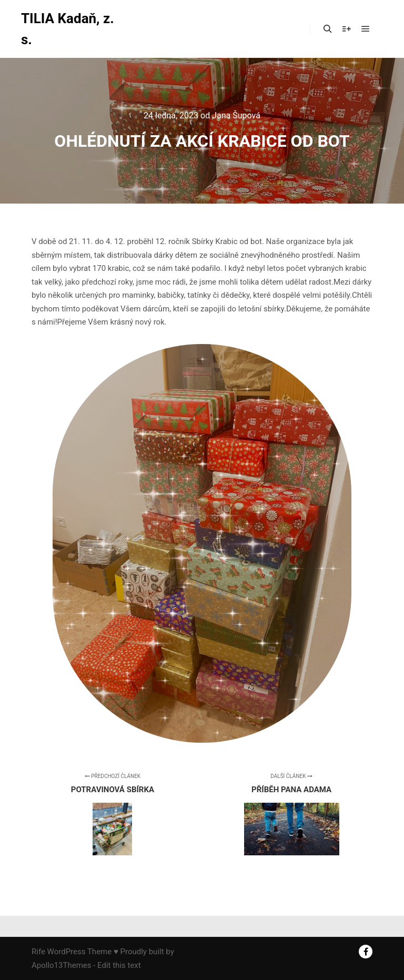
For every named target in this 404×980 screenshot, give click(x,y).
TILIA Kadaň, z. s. (68, 29)
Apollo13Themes (62, 965)
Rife (38, 952)
